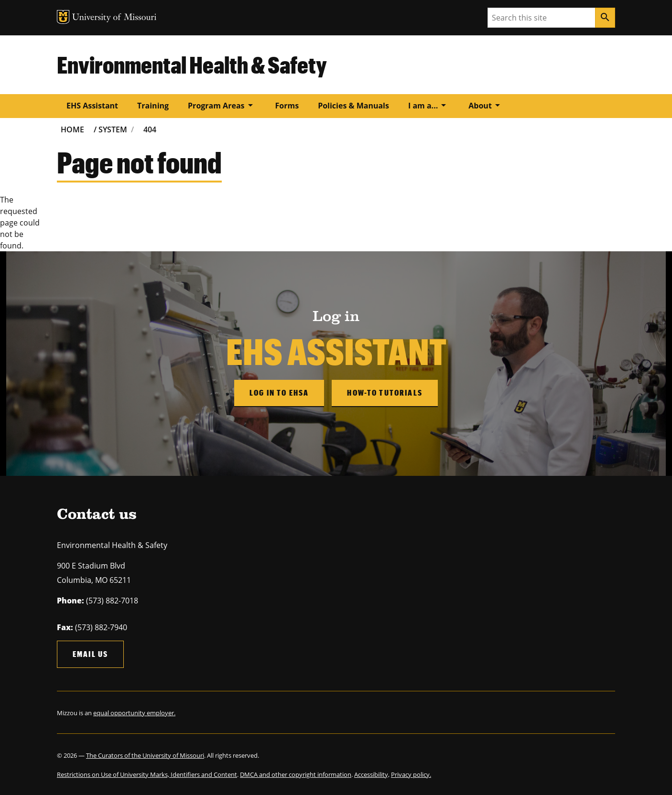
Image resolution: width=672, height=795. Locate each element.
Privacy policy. (411, 774)
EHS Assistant (92, 106)
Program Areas (222, 105)
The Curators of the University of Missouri (145, 755)
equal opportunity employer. (134, 713)
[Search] (605, 18)
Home (72, 129)
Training (153, 106)
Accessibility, (372, 774)
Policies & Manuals (353, 106)
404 (150, 129)
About (486, 105)
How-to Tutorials (385, 392)
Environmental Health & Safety (192, 64)
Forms (287, 106)
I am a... (429, 105)
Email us (90, 654)
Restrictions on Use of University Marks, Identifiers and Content (147, 774)
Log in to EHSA (279, 392)
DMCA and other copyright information (296, 774)
